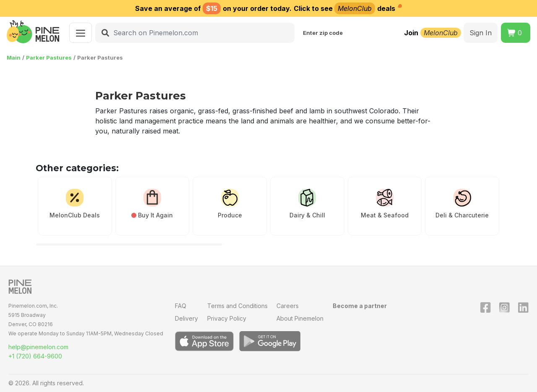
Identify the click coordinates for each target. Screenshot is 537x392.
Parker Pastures (49, 57)
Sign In (481, 33)
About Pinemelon (300, 318)
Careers (288, 306)
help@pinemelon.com (38, 347)
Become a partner (360, 306)
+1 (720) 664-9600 (35, 356)
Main (14, 57)
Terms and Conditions (237, 306)
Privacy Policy (227, 318)
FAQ (181, 306)
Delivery (186, 318)
